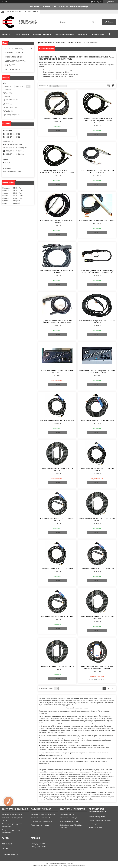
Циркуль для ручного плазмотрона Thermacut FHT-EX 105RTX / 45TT (97, 371)
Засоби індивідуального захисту (101, 820)
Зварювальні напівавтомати (12, 814)
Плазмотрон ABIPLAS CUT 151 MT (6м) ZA (57, 666)
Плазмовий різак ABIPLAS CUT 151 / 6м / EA (57, 568)
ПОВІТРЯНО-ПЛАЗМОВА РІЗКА (69, 43)
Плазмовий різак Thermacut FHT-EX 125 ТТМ (97, 220)
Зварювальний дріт (67, 814)
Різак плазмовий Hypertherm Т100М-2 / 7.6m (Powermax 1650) (97, 171)
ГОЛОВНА (6, 34)
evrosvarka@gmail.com (13, 145)
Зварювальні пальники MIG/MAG (43, 814)
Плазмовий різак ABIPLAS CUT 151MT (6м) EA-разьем (97, 617)
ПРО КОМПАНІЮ (98, 34)
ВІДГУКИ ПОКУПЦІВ (14, 57)
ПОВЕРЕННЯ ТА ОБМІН (65, 34)
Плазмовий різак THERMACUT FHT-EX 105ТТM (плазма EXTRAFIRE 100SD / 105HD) (97, 120)
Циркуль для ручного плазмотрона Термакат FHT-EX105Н (57, 371)
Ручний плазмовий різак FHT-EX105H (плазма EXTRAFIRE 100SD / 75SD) (57, 321)
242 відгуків (98, 2)
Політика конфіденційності (76, 866)
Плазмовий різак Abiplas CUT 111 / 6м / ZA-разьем (57, 519)
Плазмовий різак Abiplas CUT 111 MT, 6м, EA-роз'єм (97, 519)
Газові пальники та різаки (40, 825)
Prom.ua (70, 864)
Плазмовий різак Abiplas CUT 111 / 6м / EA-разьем (97, 469)
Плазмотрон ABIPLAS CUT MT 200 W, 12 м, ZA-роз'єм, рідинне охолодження (97, 667)
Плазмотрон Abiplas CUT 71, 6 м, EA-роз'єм (57, 420)
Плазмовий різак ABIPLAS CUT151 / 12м (57, 616)
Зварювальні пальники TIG (41, 818)
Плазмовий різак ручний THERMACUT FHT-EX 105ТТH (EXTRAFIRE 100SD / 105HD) (97, 271)
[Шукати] (93, 22)
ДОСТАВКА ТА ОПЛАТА (42, 34)
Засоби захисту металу (97, 817)
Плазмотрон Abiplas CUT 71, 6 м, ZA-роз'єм (97, 420)
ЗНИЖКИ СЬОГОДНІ (14, 53)
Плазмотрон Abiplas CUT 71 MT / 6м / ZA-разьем (57, 469)
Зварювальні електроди (69, 818)
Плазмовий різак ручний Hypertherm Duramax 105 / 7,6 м (97, 321)
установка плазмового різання (103, 700)
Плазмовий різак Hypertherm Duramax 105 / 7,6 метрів (57, 221)
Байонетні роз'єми (96, 827)
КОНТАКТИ (83, 34)
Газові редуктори (95, 824)
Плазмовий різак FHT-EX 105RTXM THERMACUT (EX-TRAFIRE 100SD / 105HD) (57, 171)
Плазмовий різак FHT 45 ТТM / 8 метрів (57, 118)
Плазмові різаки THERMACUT (42, 821)
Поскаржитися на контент (57, 866)
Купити (57, 130)
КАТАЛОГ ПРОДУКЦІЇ (14, 49)
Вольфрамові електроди (69, 821)
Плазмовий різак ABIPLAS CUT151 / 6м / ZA (97, 568)
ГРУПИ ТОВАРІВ (21, 34)
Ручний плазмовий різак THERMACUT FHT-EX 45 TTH (57, 271)
